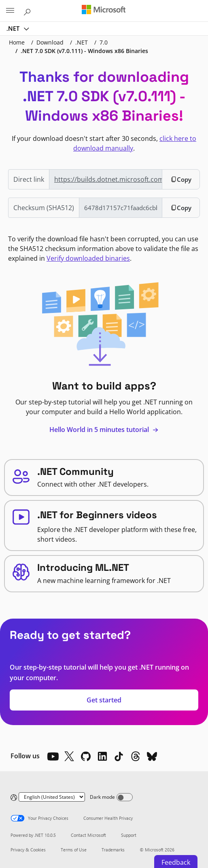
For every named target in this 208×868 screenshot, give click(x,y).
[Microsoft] (104, 10)
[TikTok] (119, 756)
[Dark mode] (125, 797)
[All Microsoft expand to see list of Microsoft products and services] (10, 11)
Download (50, 42)
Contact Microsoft (88, 835)
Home (17, 42)
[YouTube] (53, 756)
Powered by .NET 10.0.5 (33, 835)
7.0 (104, 42)
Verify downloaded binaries (88, 258)
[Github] (86, 756)
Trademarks (113, 850)
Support (129, 835)
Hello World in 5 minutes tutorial (104, 430)
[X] (69, 756)
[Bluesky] (152, 756)
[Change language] (52, 797)
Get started (104, 700)
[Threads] (136, 756)
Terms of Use (74, 850)
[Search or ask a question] (28, 11)
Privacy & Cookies (28, 850)
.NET (14, 28)
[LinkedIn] (102, 756)
